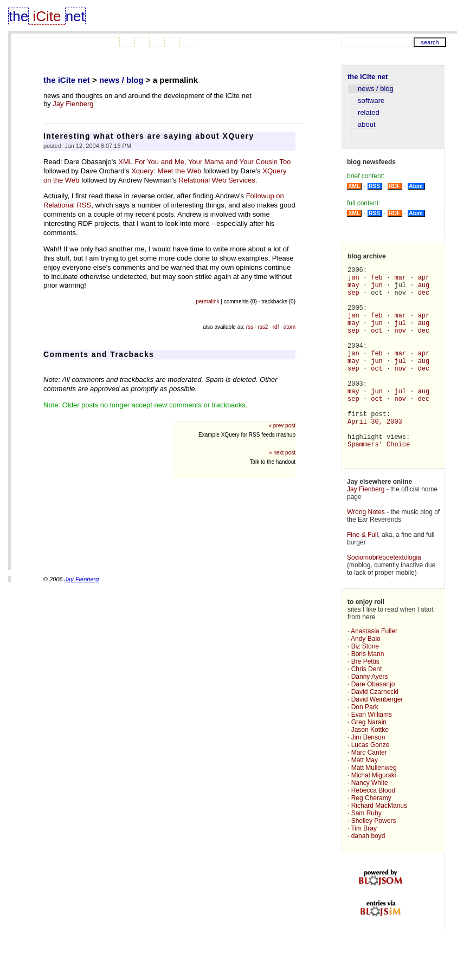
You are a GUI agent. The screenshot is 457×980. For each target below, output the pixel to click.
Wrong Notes (366, 553)
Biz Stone (365, 687)
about (362, 124)
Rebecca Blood (373, 831)
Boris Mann (368, 695)
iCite (47, 16)
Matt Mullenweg (374, 808)
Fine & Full (362, 575)
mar (400, 280)
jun (377, 290)
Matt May (365, 801)
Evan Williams (372, 755)
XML (354, 186)
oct (377, 345)
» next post (282, 453)
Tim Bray (364, 869)
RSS (375, 186)
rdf (276, 327)
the (18, 16)
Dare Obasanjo (373, 725)
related (364, 112)
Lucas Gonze (371, 786)
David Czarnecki (375, 732)
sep (353, 299)
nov (400, 345)
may (353, 290)
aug (424, 290)
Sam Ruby (366, 854)
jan (353, 280)
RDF (395, 186)
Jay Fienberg (73, 104)
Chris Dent (367, 710)
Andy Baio (366, 679)
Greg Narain (369, 763)
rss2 (263, 327)
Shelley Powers (374, 861)
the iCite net (67, 80)
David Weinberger (377, 740)
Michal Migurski (374, 816)
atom (289, 327)
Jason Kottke (370, 770)
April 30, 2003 (375, 455)
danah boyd (368, 877)
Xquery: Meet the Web (166, 171)
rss (250, 327)
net (75, 16)
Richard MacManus (379, 846)
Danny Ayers (370, 717)
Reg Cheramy (371, 839)
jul (400, 336)
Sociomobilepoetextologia (384, 598)
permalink (207, 301)
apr (424, 280)
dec (424, 299)
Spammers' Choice (379, 483)
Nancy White (370, 823)
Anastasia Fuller (374, 672)
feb (377, 280)
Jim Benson (368, 778)
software (366, 100)
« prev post (282, 426)
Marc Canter (369, 793)
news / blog (121, 80)
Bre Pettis (365, 702)
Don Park (365, 748)
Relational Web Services (217, 180)
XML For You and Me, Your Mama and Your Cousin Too (204, 162)
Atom (416, 186)
